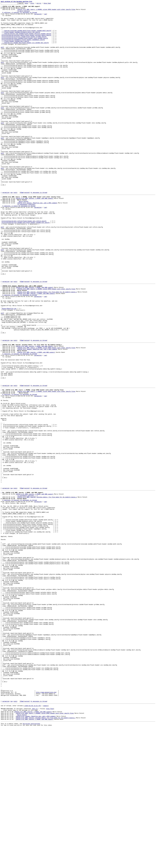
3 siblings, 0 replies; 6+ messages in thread (20, 352)
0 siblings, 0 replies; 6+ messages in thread (20, 471)
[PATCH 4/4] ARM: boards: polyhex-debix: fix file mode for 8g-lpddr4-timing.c (47, 349)
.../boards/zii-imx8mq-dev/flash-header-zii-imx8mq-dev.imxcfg (25, 51)
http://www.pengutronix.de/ (46, 827)
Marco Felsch (24, 241)
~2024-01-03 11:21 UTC (33, 843)
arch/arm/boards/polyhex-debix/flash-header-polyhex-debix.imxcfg (26, 42)
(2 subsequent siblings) (26, 244)
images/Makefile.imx (9, 369)
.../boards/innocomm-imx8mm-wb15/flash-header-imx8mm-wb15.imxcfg (26, 36)
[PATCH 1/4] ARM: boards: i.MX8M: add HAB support (34, 237)
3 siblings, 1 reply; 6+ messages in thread (19, 246)
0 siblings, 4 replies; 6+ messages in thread (20, 15)
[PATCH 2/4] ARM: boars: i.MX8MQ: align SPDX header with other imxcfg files (46, 11)
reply (15, 231)
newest (46, 843)
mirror (42, 4)
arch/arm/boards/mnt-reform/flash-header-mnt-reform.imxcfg (24, 264)
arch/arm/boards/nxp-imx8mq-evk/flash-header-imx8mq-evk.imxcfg (26, 266)
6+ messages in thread (39, 231)
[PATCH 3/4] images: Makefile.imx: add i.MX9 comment (37, 242)
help (30, 4)
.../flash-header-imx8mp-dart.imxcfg (15, 49)
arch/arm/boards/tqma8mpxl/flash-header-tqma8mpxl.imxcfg (23, 47)
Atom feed (50, 4)
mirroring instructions (31, 864)
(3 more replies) (24, 13)
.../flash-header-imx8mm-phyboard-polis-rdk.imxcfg (21, 38)
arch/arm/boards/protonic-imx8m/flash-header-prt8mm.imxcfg (24, 44)
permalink (38, 16)
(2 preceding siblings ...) (28, 591)
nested (27, 231)
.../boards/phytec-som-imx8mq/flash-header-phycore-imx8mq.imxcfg (26, 40)
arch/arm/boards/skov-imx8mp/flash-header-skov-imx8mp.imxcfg (25, 45)
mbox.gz (35, 847)
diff (2, 56)
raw (45, 16)
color (35, 4)
